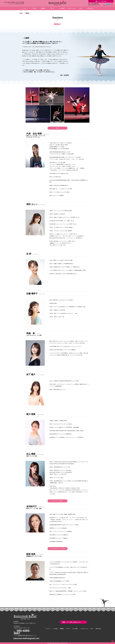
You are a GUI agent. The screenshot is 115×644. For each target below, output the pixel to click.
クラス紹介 (34, 8)
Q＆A (81, 8)
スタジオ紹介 (62, 8)
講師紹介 (43, 8)
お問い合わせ (90, 8)
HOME (21, 13)
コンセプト (24, 8)
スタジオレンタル (71, 8)
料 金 (52, 8)
